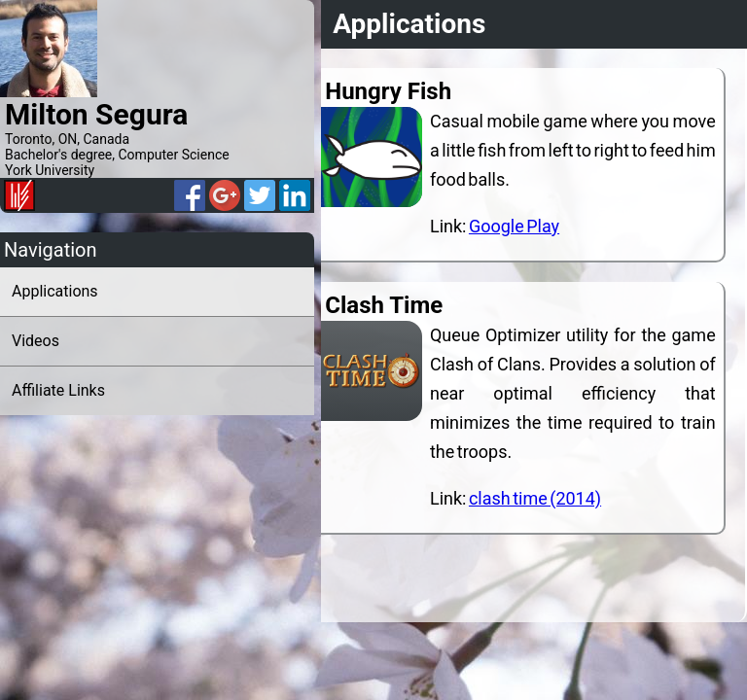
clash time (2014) (538, 498)
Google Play (517, 226)
